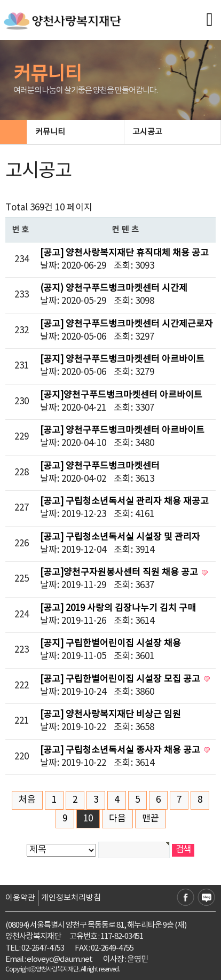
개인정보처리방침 (71, 898)
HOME (13, 132)
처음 (27, 800)
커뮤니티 (75, 132)
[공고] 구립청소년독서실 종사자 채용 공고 (121, 750)
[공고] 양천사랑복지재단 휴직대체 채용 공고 (124, 253)
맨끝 (151, 819)
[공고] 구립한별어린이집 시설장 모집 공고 (121, 679)
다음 (117, 819)
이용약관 (20, 898)
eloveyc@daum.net (60, 959)
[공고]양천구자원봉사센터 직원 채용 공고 (120, 573)
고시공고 (172, 132)
